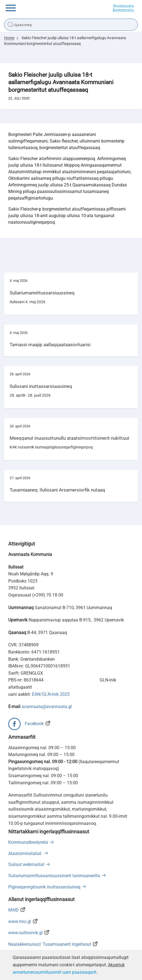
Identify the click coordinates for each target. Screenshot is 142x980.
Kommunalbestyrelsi (28, 842)
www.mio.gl (20, 921)
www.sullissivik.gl (25, 933)
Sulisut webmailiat (26, 864)
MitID (13, 910)
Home (9, 38)
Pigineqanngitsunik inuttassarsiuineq (44, 887)
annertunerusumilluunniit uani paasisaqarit (54, 972)
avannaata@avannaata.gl (47, 707)
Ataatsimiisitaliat (25, 853)
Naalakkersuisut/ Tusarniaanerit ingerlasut (50, 944)
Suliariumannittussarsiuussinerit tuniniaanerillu (54, 876)
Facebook (34, 724)
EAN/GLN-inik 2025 (51, 694)
